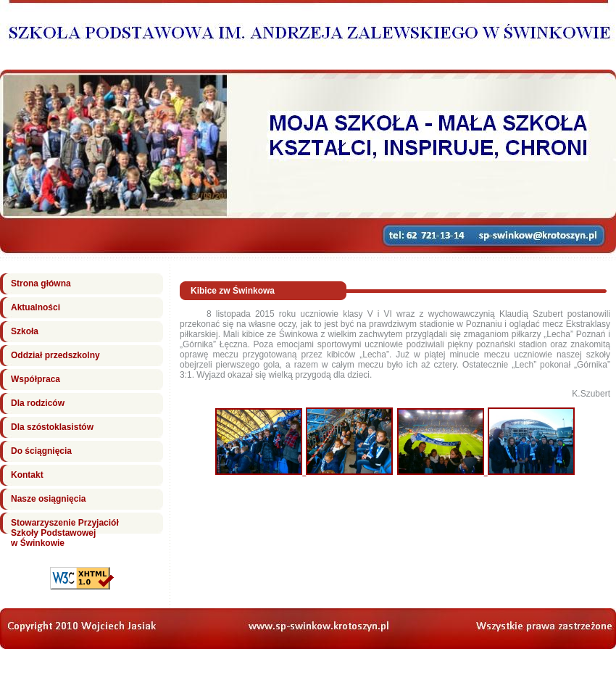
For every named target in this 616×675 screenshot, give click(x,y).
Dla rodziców (38, 403)
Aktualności (36, 307)
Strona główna (41, 283)
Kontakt (27, 475)
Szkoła (25, 331)
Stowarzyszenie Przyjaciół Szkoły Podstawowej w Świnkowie (65, 533)
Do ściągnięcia (41, 451)
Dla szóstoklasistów (52, 427)
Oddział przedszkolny (55, 355)
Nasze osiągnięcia (48, 499)
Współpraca (36, 379)
